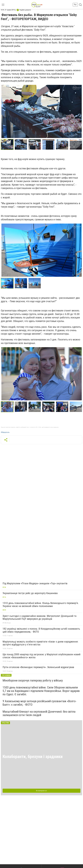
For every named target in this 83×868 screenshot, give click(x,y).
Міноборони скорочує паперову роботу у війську (33, 680)
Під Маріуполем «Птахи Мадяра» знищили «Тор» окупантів (35, 583)
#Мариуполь (5, 432)
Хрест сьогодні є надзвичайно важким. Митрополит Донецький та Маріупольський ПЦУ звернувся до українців (40, 617)
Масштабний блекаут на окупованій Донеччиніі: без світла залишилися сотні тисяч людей (39, 713)
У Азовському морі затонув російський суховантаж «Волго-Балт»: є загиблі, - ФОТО (40, 703)
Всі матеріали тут (41, 791)
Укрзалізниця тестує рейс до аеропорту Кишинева (30, 593)
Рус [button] (75, 5)
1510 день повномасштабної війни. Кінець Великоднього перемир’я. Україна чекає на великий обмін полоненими (41, 605)
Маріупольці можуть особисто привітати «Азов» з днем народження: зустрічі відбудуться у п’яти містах (40, 643)
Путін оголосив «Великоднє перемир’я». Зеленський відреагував (38, 667)
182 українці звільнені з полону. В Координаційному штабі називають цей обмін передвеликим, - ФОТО (41, 630)
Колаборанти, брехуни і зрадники (33, 757)
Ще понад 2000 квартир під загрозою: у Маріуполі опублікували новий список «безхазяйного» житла (41, 656)
